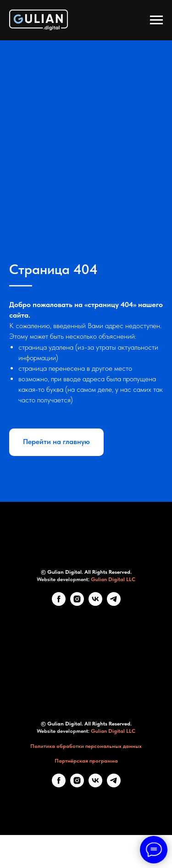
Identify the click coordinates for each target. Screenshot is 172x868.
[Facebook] (59, 603)
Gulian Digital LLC (113, 579)
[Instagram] (77, 603)
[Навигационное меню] (156, 20)
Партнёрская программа (86, 761)
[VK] (95, 603)
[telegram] (114, 603)
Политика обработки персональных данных (86, 746)
